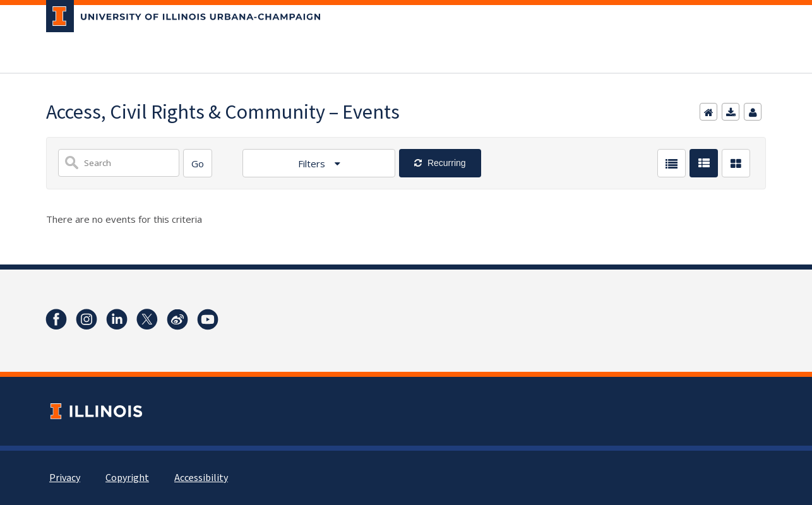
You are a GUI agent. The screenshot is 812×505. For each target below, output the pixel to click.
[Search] (198, 163)
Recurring (445, 163)
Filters (313, 163)
